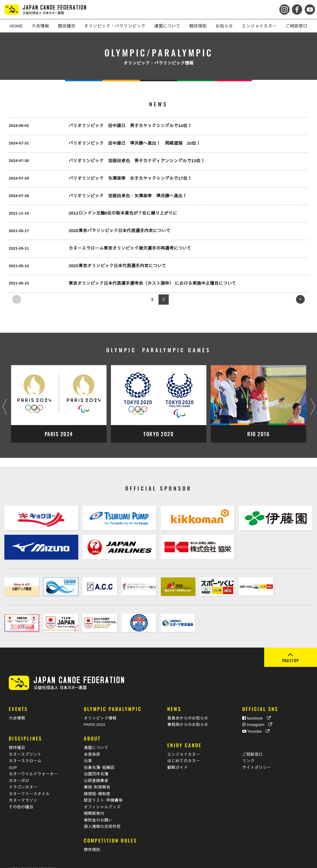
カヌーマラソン (23, 793)
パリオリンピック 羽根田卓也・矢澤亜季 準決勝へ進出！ (128, 196)
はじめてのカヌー (184, 754)
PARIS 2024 (94, 718)
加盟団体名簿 (96, 767)
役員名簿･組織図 (99, 760)
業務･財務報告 (97, 780)
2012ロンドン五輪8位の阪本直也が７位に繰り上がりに (123, 213)
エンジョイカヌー (184, 747)
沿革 (88, 754)
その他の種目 (21, 800)
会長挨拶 (92, 747)
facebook (257, 711)
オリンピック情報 (100, 711)
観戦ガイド (177, 760)
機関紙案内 (94, 806)
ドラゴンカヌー (23, 780)
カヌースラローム (25, 754)
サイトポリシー (257, 760)
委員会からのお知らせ (188, 711)
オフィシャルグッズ (102, 800)
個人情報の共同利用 (102, 820)
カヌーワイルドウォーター (33, 767)
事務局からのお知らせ (188, 718)
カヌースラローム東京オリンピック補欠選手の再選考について (130, 248)
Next (313, 401)
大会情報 (17, 711)
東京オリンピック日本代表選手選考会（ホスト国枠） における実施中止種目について (152, 283)
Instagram (257, 718)
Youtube (256, 724)
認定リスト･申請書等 (103, 793)
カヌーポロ (19, 773)
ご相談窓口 (252, 747)
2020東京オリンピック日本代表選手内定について (117, 266)
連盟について (96, 741)
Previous (4, 401)
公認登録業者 (96, 773)
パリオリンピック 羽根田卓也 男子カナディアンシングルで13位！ (137, 161)
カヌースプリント (25, 747)
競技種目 (17, 741)
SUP (13, 760)
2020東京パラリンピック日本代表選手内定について (119, 231)
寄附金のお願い (98, 813)
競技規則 (92, 843)
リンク (248, 754)
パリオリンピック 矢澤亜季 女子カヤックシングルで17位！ (130, 178)
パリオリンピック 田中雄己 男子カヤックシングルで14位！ (130, 126)
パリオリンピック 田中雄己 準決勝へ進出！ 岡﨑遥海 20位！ (135, 143)
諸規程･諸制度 (97, 787)
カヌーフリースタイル (29, 787)
